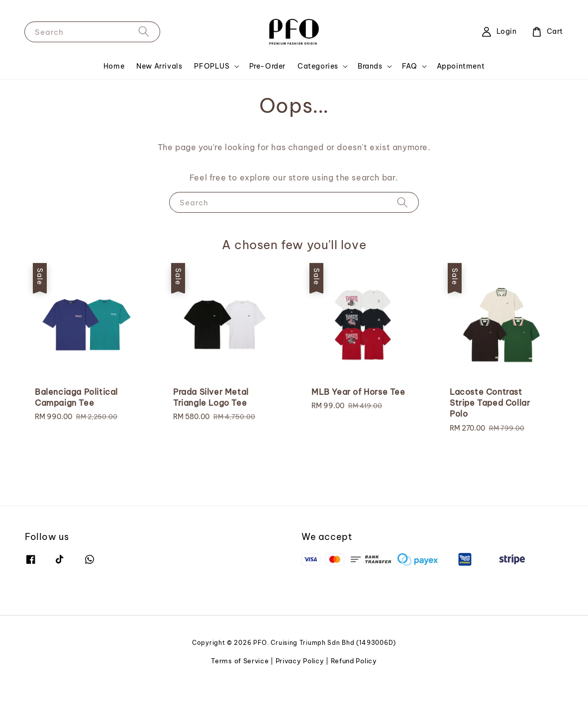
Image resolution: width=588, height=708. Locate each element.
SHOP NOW (236, 13)
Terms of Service (240, 688)
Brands (370, 93)
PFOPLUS (212, 93)
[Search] (144, 58)
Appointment (461, 93)
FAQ (410, 93)
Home (114, 93)
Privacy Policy (300, 688)
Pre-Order (267, 93)
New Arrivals (159, 93)
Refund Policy (354, 688)
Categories (318, 93)
